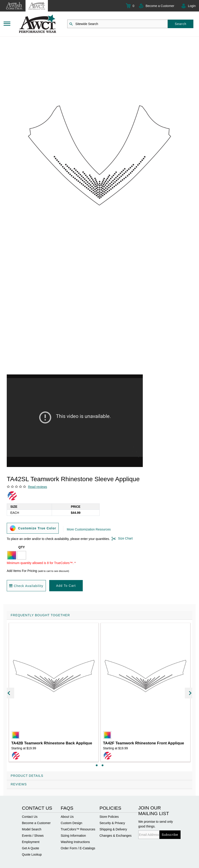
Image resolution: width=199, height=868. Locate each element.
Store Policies (109, 817)
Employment (31, 842)
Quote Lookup (32, 854)
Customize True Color (33, 528)
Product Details (27, 776)
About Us (67, 817)
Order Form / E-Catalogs (78, 848)
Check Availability (26, 586)
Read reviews (37, 487)
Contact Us (30, 817)
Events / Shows (33, 836)
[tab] (99, 691)
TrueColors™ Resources (78, 829)
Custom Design (72, 823)
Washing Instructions (75, 842)
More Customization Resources (89, 529)
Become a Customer (160, 6)
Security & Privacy (112, 823)
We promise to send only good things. (156, 824)
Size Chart (121, 538)
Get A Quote (31, 848)
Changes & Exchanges (116, 836)
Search (181, 24)
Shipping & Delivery (113, 829)
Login (192, 6)
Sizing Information (73, 836)
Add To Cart (66, 586)
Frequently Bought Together (40, 615)
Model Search (32, 829)
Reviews (19, 784)
